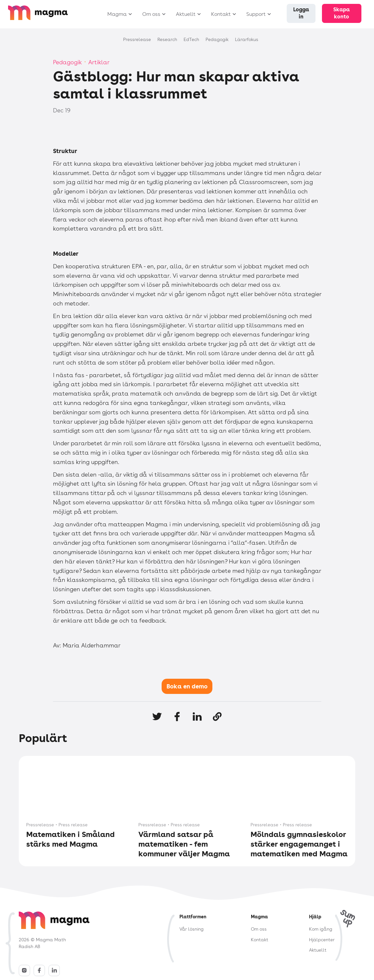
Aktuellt (318, 950)
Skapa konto (342, 13)
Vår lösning (192, 929)
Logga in (301, 13)
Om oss (259, 929)
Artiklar (99, 62)
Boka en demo (187, 686)
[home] (48, 16)
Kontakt (260, 940)
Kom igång (321, 929)
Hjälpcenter (322, 940)
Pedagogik (67, 62)
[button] (118, 14)
